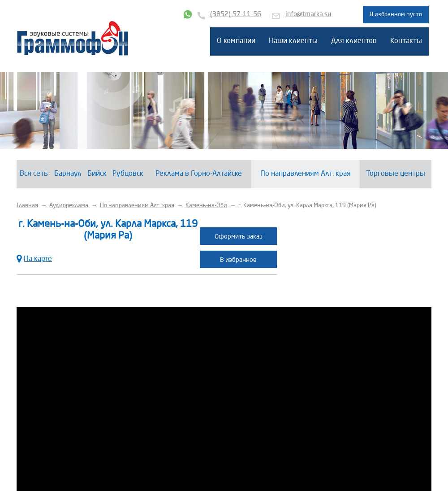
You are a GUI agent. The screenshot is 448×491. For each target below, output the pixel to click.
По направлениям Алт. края (306, 174)
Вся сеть (34, 174)
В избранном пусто (396, 15)
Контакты (406, 41)
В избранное (238, 260)
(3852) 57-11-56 (236, 15)
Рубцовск (128, 174)
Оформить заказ (239, 237)
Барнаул (68, 174)
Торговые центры (396, 174)
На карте (34, 258)
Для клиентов (354, 41)
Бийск (97, 174)
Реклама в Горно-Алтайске (199, 174)
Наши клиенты (293, 41)
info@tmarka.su (308, 15)
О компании (236, 41)
